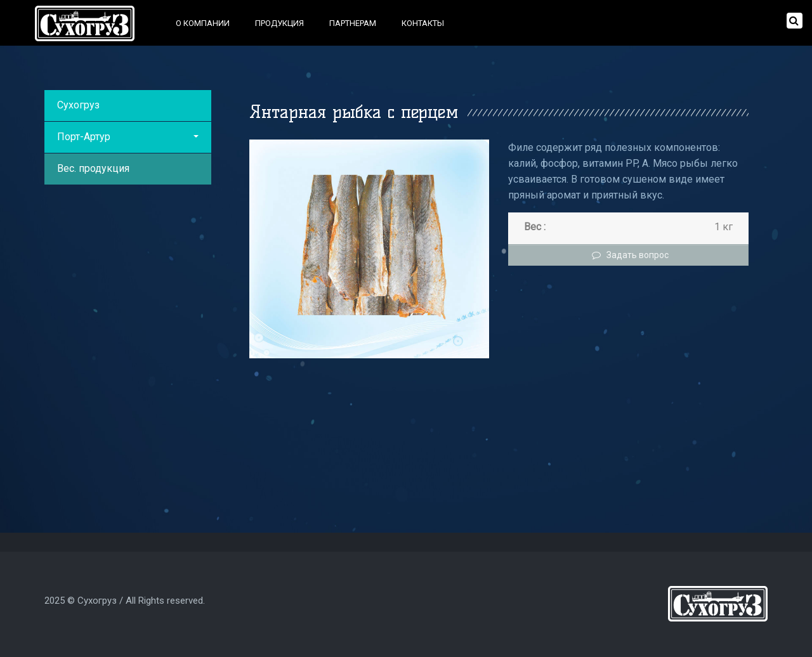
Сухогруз (78, 105)
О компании (203, 23)
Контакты (423, 23)
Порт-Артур (128, 137)
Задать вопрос (629, 255)
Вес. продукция (93, 168)
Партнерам (353, 23)
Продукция (279, 23)
